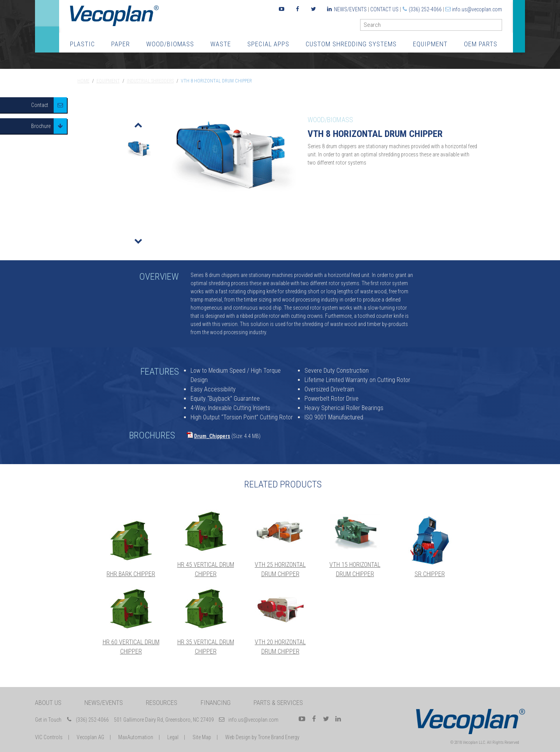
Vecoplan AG (90, 737)
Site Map (202, 737)
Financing (216, 703)
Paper (121, 44)
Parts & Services (278, 703)
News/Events (350, 9)
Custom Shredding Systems (351, 44)
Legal (173, 737)
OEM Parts (481, 44)
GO (499, 27)
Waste (221, 44)
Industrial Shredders (150, 81)
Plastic (82, 44)
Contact (40, 105)
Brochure (41, 126)
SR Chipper (430, 574)
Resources (162, 703)
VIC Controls (49, 737)
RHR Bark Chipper (131, 574)
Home (83, 81)
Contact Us (384, 9)
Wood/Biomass (170, 44)
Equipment (430, 44)
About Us (48, 703)
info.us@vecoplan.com (477, 9)
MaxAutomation (136, 737)
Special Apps (268, 44)
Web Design (238, 737)
